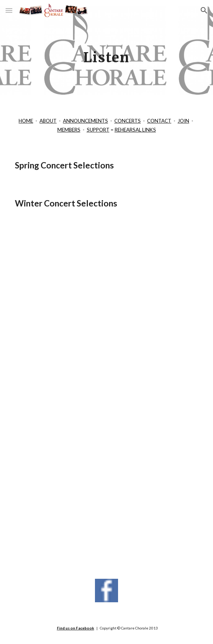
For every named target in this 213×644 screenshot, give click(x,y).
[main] (106, 52)
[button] (9, 10)
